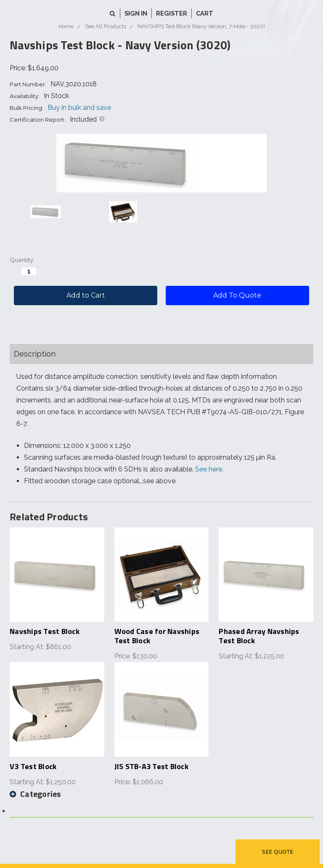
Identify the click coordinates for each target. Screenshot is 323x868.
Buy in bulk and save (79, 108)
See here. (209, 469)
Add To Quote (237, 295)
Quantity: (22, 260)
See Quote (278, 852)
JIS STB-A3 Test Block (151, 766)
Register (172, 13)
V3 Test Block (33, 766)
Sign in (136, 13)
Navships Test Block (45, 631)
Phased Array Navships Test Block (259, 636)
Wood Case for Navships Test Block (157, 636)
